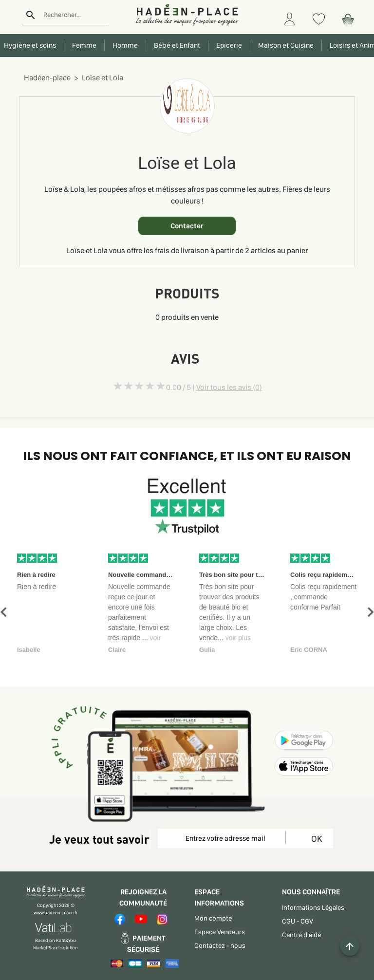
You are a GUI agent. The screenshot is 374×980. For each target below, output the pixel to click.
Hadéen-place (47, 78)
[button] (3, 612)
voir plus (238, 638)
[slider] (139, 386)
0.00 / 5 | (214, 387)
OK (315, 839)
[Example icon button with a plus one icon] (350, 946)
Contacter (187, 226)
